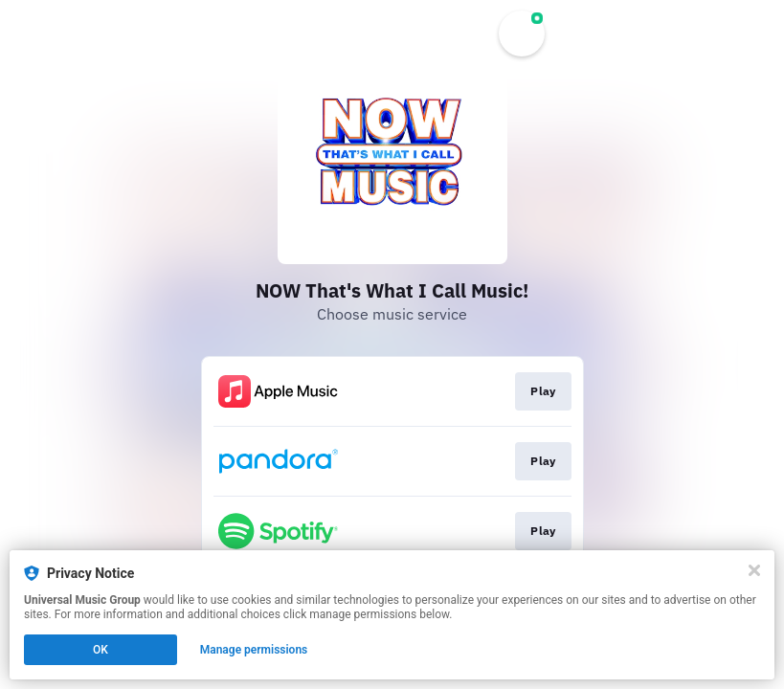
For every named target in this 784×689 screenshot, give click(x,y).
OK (101, 650)
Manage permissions (254, 650)
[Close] (754, 570)
